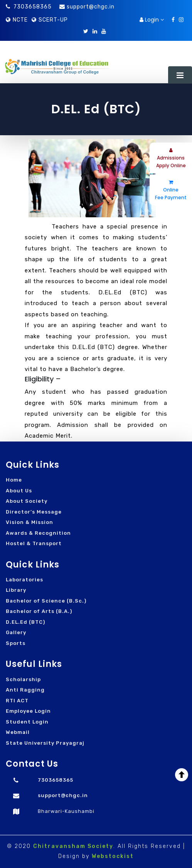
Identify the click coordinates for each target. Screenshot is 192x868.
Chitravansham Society (73, 846)
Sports (16, 643)
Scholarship (23, 679)
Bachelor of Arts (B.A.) (39, 611)
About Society (27, 501)
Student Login (27, 722)
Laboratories (24, 580)
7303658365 (29, 7)
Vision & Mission (29, 522)
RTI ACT (17, 701)
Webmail (18, 732)
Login (152, 20)
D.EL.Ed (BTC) (25, 622)
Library (16, 590)
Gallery (16, 632)
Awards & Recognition (38, 533)
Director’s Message (34, 512)
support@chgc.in (91, 7)
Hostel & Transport (34, 543)
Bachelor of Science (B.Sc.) (46, 601)
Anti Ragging (25, 690)
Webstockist (113, 856)
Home (14, 480)
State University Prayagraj (45, 743)
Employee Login (28, 711)
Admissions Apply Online (171, 158)
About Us (19, 491)
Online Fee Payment (171, 190)
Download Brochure (106, 20)
